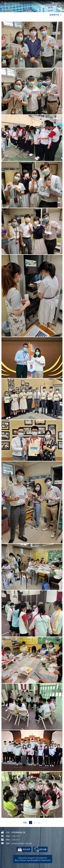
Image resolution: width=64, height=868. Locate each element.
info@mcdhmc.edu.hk (22, 843)
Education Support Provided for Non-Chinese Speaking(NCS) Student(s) (33, 859)
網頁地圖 (43, 849)
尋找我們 (26, 849)
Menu (57, 3)
